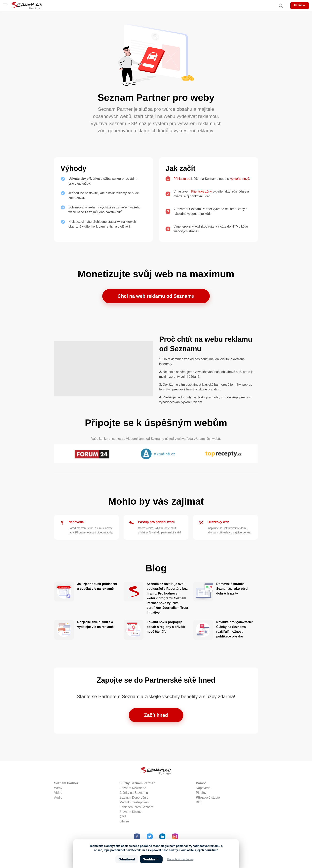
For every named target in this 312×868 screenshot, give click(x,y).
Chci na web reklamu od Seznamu (156, 296)
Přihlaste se (182, 179)
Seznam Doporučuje (134, 797)
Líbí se (124, 821)
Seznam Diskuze (131, 812)
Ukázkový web (218, 522)
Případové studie (208, 797)
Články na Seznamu (134, 793)
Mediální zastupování (134, 802)
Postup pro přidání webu (157, 522)
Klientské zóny (201, 191)
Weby (58, 788)
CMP (123, 817)
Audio (58, 797)
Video (58, 793)
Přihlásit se (300, 5)
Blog (199, 802)
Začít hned (156, 715)
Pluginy (201, 793)
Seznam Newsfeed (133, 788)
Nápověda (76, 522)
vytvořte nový (240, 179)
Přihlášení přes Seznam (136, 807)
